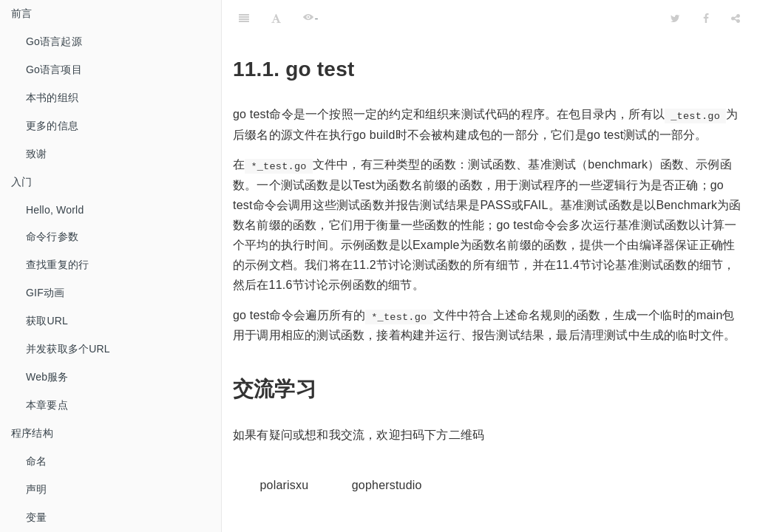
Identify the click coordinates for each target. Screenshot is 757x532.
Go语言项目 (54, 69)
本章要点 (47, 405)
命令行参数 (52, 236)
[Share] (736, 18)
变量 (36, 517)
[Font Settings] (276, 18)
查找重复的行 (57, 265)
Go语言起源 (54, 41)
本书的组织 (52, 98)
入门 (21, 182)
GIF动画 (45, 293)
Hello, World (55, 210)
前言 (21, 13)
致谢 (36, 154)
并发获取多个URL (68, 349)
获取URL (47, 321)
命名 (36, 461)
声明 (36, 489)
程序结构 (32, 433)
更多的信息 (52, 126)
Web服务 (47, 377)
